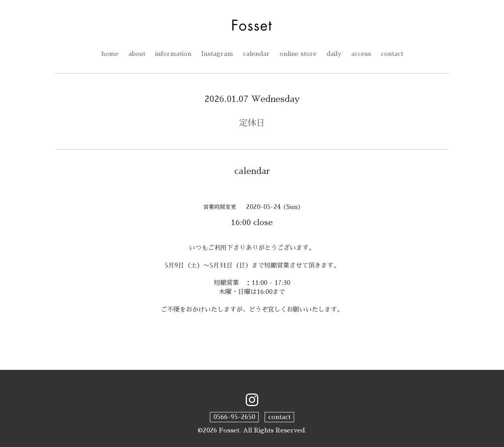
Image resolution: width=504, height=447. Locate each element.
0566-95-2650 (234, 417)
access (361, 54)
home (110, 54)
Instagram (217, 54)
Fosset (229, 430)
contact (392, 54)
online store (298, 54)
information (173, 54)
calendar (256, 54)
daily (334, 54)
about (137, 54)
